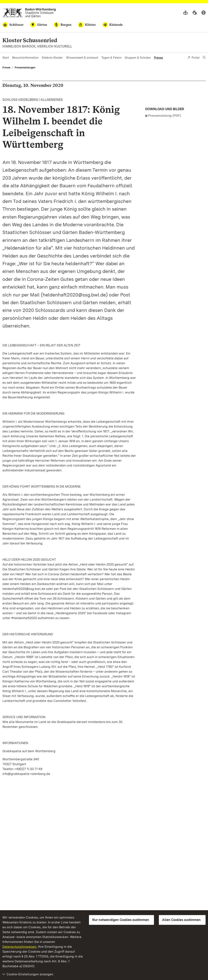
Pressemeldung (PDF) (165, 116)
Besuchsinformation (25, 58)
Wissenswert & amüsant (82, 58)
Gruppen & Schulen (138, 58)
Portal (193, 58)
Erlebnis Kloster (52, 58)
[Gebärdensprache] (194, 13)
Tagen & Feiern (111, 58)
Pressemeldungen (25, 68)
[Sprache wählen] (204, 13)
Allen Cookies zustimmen (181, 920)
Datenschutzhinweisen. (20, 947)
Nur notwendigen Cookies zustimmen (121, 920)
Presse (158, 58)
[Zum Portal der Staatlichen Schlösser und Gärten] (29, 13)
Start (6, 58)
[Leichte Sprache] (185, 13)
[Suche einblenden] (204, 58)
